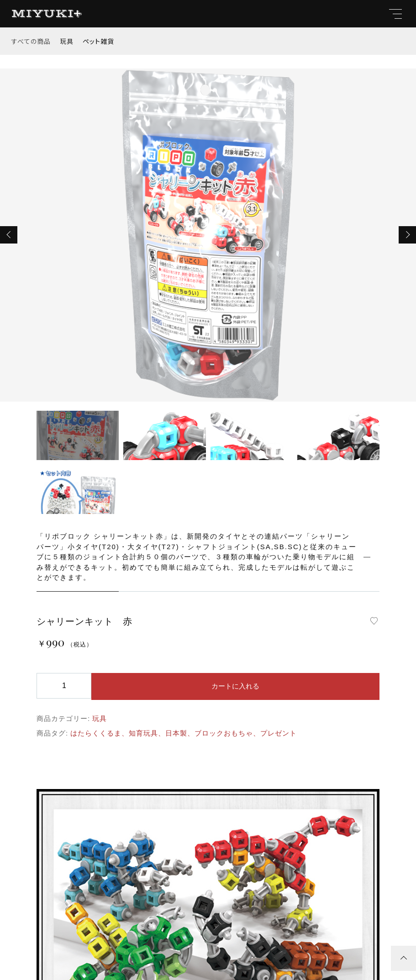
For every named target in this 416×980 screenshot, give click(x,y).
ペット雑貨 (98, 41)
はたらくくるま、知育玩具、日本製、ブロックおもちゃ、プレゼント (184, 733)
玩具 (67, 41)
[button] (9, 235)
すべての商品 (31, 41)
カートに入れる (235, 686)
